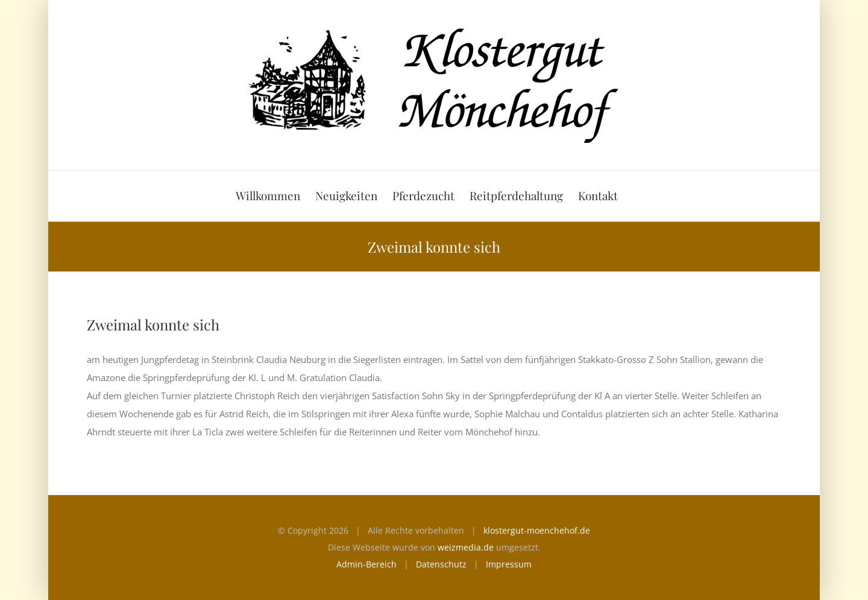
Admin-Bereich (366, 564)
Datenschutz (441, 564)
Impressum (509, 564)
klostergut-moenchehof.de (537, 530)
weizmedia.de (466, 547)
